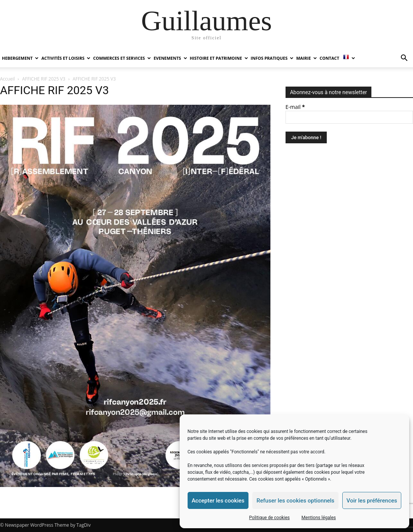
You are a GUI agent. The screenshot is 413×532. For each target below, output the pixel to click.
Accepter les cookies (218, 501)
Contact (329, 58)
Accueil (7, 79)
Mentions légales (319, 518)
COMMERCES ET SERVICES (122, 58)
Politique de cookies (269, 518)
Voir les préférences (372, 501)
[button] (404, 59)
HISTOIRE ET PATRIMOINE (219, 58)
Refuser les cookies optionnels (295, 501)
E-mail (295, 107)
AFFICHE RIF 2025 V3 (44, 79)
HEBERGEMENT (20, 58)
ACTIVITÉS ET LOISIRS (66, 58)
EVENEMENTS (170, 58)
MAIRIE (307, 58)
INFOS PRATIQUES (272, 58)
